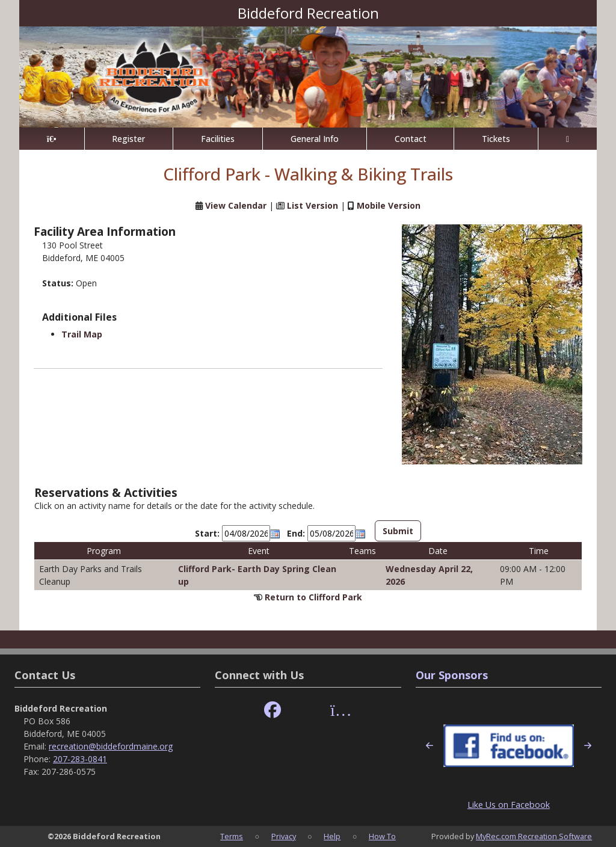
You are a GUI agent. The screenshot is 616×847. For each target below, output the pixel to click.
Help (332, 836)
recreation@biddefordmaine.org (111, 746)
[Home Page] (52, 139)
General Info (315, 139)
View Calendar (236, 205)
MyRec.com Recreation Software (534, 836)
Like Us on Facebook (509, 805)
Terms (232, 836)
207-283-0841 (80, 759)
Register (128, 139)
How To (382, 836)
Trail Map (82, 334)
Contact (411, 139)
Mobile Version (389, 205)
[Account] (568, 139)
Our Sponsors (452, 675)
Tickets (496, 139)
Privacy (284, 836)
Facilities (218, 139)
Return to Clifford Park (313, 597)
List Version (313, 205)
